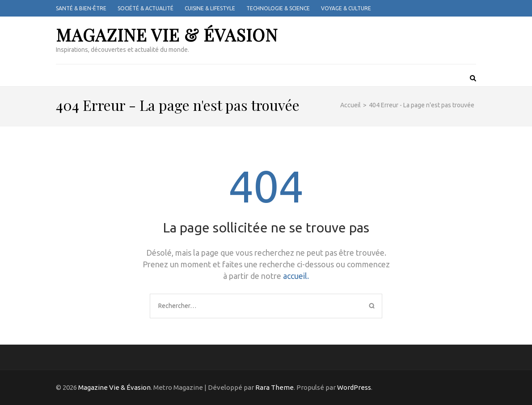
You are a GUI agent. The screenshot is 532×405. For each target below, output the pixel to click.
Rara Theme (274, 387)
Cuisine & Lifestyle (210, 8)
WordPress (354, 387)
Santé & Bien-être (81, 8)
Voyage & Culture (346, 8)
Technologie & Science (278, 8)
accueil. (296, 276)
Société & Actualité (146, 8)
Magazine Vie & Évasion (167, 35)
